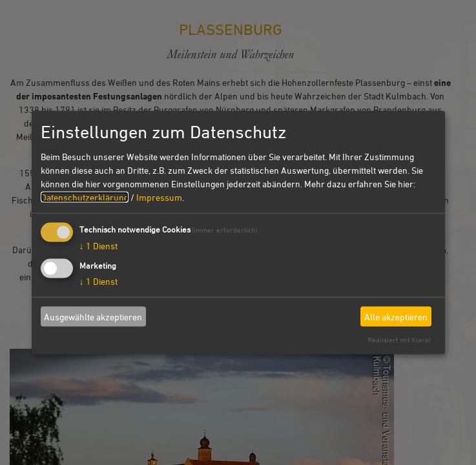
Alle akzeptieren (396, 316)
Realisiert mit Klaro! (399, 339)
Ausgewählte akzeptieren (93, 316)
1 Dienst (98, 246)
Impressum (159, 197)
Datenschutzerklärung (85, 197)
